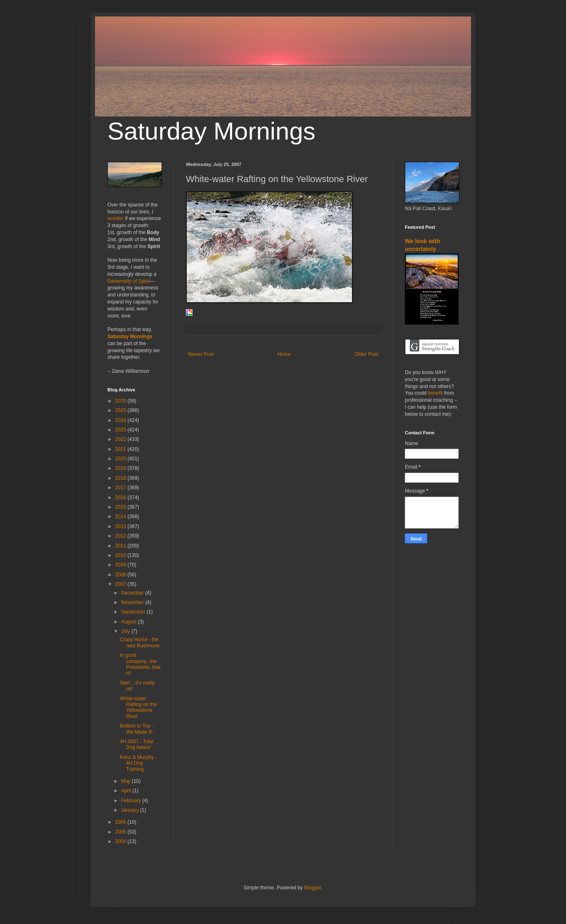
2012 (121, 536)
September (134, 612)
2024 (121, 420)
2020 (121, 459)
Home (284, 354)
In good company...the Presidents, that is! (140, 664)
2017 (121, 488)
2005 (121, 832)
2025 (121, 410)
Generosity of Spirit (128, 281)
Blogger (313, 888)
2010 (121, 555)
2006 (121, 822)
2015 (121, 507)
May (126, 781)
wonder (115, 218)
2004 (121, 841)
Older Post (366, 354)
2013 (121, 526)
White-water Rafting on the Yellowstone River (138, 707)
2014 (121, 516)
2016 (121, 498)
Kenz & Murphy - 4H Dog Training (138, 763)
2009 (121, 565)
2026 (121, 401)
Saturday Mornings (212, 131)
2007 (121, 584)
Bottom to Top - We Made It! (137, 729)
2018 (121, 478)
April (127, 791)
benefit (435, 393)
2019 (121, 468)
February (132, 801)
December (133, 593)
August (130, 622)
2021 (121, 449)
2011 (121, 546)
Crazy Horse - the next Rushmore (140, 642)
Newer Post (201, 354)
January (131, 810)
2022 (121, 439)
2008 (121, 575)
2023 (121, 430)
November (133, 602)
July (126, 631)
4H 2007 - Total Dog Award (137, 744)
